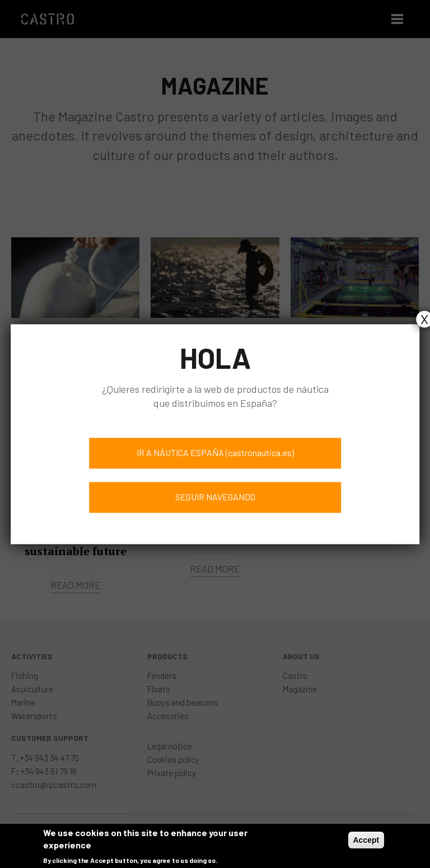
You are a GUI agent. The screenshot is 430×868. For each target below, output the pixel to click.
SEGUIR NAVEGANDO (215, 497)
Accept (366, 843)
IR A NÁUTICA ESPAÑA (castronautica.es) (215, 452)
